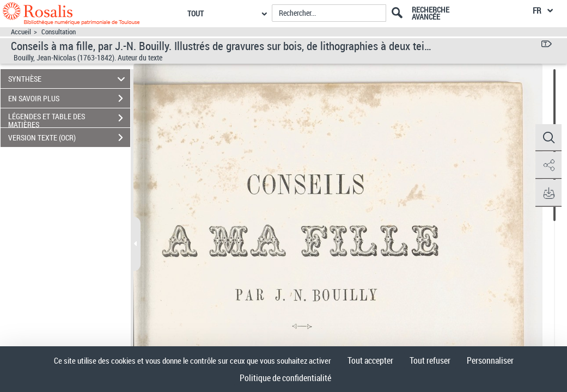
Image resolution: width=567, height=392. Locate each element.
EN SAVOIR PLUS (69, 99)
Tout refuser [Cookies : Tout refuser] (430, 360)
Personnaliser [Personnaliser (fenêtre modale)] (490, 360)
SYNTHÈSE (68, 79)
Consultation (59, 32)
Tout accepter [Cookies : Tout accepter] (370, 360)
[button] (548, 138)
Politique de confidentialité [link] (285, 378)
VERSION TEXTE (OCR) (69, 138)
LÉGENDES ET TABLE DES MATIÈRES (69, 119)
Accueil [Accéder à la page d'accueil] (21, 32)
